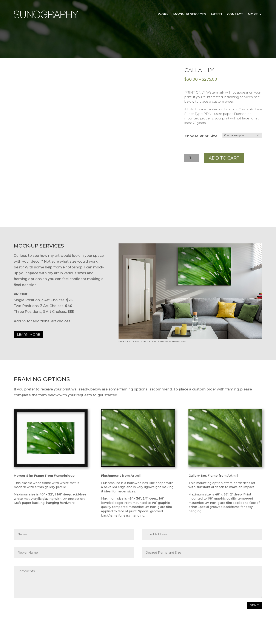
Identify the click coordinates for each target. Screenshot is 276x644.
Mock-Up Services (190, 14)
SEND (255, 605)
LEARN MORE (29, 335)
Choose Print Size (201, 136)
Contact (235, 14)
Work (163, 14)
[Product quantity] (192, 158)
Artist (217, 14)
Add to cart (224, 158)
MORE (253, 14)
